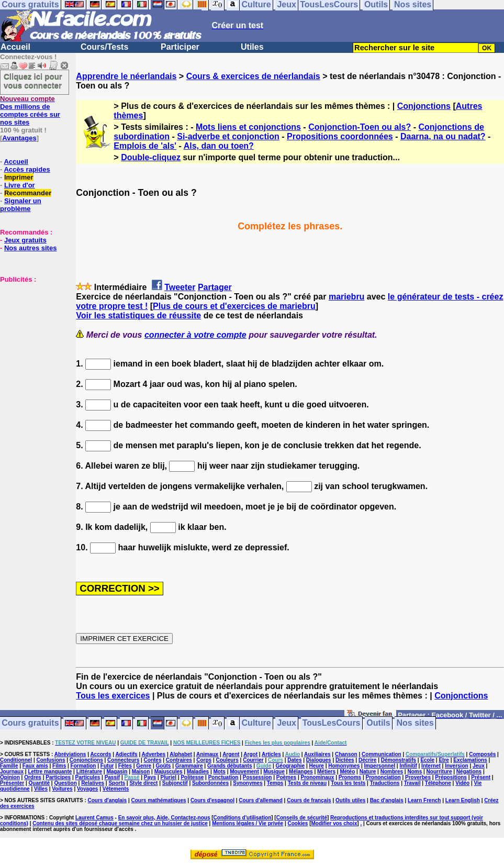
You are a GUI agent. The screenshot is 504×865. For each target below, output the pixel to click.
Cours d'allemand (261, 800)
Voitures (62, 789)
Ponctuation (223, 777)
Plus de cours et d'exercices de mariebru (234, 306)
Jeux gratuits (25, 240)
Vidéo (462, 783)
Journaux (12, 772)
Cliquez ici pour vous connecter (33, 81)
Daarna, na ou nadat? (443, 136)
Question (65, 783)
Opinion (10, 777)
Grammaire (189, 766)
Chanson (346, 754)
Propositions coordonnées (340, 136)
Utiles (252, 47)
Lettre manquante (50, 772)
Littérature (89, 772)
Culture (256, 723)
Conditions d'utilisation (243, 818)
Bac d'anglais (387, 800)
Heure (317, 766)
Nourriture (439, 772)
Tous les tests (348, 783)
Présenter (12, 783)
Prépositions (451, 777)
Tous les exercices (113, 696)
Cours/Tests (104, 47)
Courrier (253, 760)
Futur (107, 766)
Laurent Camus (94, 818)
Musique (274, 772)
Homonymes (344, 766)
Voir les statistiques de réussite (138, 315)
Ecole (427, 760)
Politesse (192, 777)
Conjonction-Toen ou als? (360, 127)
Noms (415, 772)
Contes (153, 760)
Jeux (286, 723)
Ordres (33, 777)
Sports (117, 783)
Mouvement (244, 772)
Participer (180, 47)
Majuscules (169, 772)
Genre (144, 766)
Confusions (51, 760)
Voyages (87, 789)
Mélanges (301, 772)
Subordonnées (210, 783)
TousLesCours (332, 723)
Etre (444, 760)
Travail (412, 783)
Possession (257, 777)
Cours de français (309, 800)
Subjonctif (175, 783)
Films (59, 766)
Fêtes (125, 766)
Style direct (143, 783)
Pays (150, 777)
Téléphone (438, 783)
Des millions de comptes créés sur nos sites (30, 110)
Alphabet (181, 754)
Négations (469, 772)
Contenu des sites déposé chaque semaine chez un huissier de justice (120, 823)
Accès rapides (27, 169)
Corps (204, 760)
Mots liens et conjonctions (248, 127)
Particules (87, 777)
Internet (431, 766)
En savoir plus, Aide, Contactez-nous (164, 818)
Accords (100, 754)
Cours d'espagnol (212, 800)
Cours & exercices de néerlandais (253, 76)
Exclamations (470, 760)
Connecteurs (123, 760)
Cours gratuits (30, 723)
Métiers (326, 772)
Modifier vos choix (334, 823)
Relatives (93, 783)
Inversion (456, 766)
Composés (482, 754)
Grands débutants (230, 766)
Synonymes (248, 783)
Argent (231, 754)
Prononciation (383, 777)
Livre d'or (20, 185)
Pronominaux (318, 777)
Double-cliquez (151, 157)
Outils (378, 723)
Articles (271, 754)
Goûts (164, 766)
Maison (141, 772)
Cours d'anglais (108, 800)
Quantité (40, 783)
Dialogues (319, 760)
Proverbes (418, 777)
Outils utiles (350, 800)
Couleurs (227, 760)
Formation (83, 766)
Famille (9, 766)
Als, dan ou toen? (219, 146)
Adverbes (154, 754)
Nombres (392, 772)
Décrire (367, 760)
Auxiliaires (317, 754)
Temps (275, 783)
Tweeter (180, 287)
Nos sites (415, 723)
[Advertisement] (31, 336)
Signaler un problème (21, 205)
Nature (368, 772)
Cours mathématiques (159, 800)
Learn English (463, 800)
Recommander (28, 193)
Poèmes (286, 777)
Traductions (385, 783)
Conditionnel (16, 760)
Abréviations (70, 754)
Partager (215, 287)
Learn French (424, 800)
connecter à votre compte (195, 335)
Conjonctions (424, 106)
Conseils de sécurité (302, 818)
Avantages (19, 138)
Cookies (298, 823)
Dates (294, 760)
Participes (58, 777)
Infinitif (408, 766)
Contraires (179, 760)
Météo (347, 772)
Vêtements (116, 789)
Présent (481, 777)
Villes (41, 789)
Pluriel (168, 777)
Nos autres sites (30, 248)
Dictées (345, 760)
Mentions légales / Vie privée (248, 823)
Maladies (198, 772)
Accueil (15, 47)
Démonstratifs (399, 760)
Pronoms (350, 777)
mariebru (346, 297)
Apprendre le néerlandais (126, 76)
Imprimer (19, 177)
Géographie (290, 766)
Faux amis (35, 766)
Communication (382, 754)
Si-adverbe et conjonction (228, 136)
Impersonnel (380, 766)
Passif (112, 777)
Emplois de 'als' (145, 146)
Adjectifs (126, 754)
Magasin (117, 772)
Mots (220, 772)
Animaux (207, 754)
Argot (250, 754)
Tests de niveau (307, 783)
